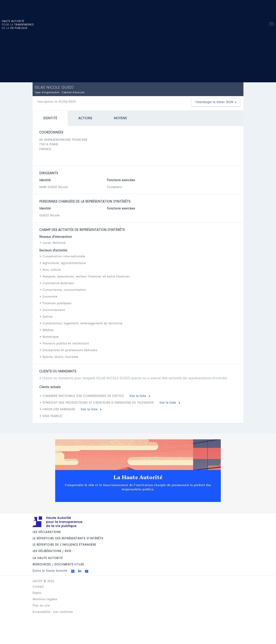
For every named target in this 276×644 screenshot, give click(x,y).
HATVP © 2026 (43, 581)
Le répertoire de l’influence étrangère (64, 545)
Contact (38, 587)
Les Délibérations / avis (52, 551)
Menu (272, 25)
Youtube (87, 571)
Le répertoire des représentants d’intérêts (68, 539)
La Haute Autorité (138, 477)
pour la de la (18, 25)
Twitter (73, 571)
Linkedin (80, 571)
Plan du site (41, 606)
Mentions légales (45, 599)
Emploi (37, 593)
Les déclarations (47, 532)
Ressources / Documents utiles (58, 565)
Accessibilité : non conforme (53, 612)
